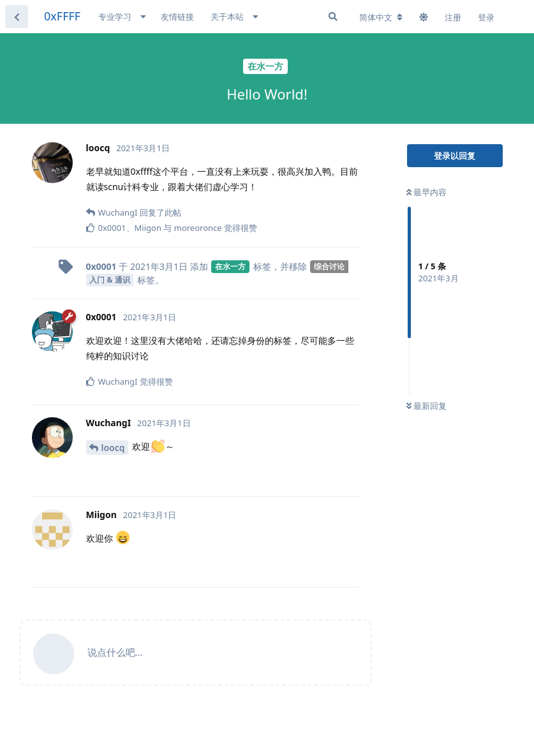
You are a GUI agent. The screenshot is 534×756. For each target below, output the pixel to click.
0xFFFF (62, 16)
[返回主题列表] (17, 17)
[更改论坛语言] (381, 17)
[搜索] (333, 17)
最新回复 (426, 406)
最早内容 (426, 192)
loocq (113, 448)
